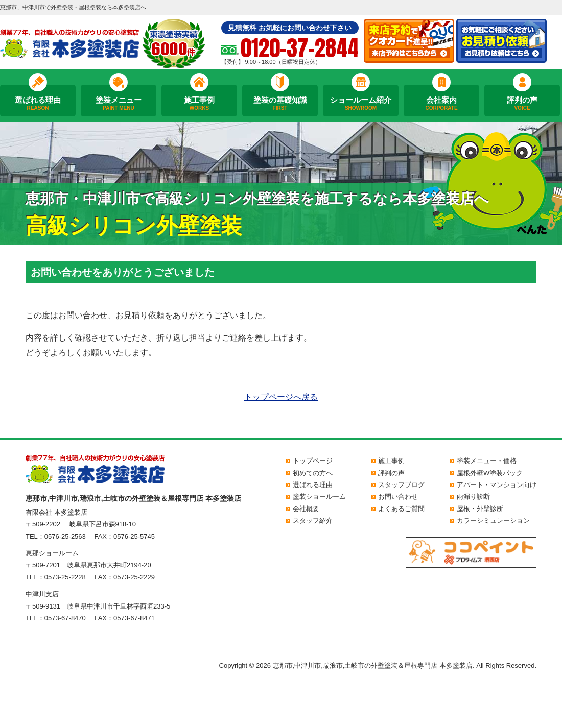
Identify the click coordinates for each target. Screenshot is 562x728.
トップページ (313, 461)
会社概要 (306, 509)
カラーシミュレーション (493, 520)
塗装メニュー (119, 104)
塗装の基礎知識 (280, 104)
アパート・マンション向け (497, 485)
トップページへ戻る (281, 397)
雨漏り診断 (473, 496)
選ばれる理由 (38, 104)
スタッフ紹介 (313, 520)
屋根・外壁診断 (480, 509)
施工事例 (199, 104)
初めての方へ (313, 473)
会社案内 (441, 104)
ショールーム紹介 (361, 104)
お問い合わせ (398, 496)
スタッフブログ (401, 485)
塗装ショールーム (319, 496)
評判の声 (522, 104)
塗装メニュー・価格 (487, 461)
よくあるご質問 (401, 509)
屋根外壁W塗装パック (490, 473)
